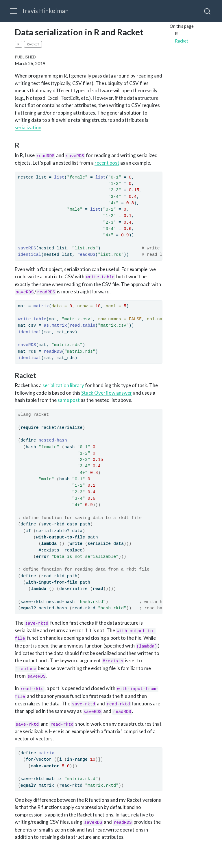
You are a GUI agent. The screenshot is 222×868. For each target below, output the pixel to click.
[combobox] (208, 11)
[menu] (14, 11)
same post (69, 400)
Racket (182, 41)
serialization (28, 127)
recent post (107, 163)
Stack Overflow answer (107, 393)
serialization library (63, 385)
